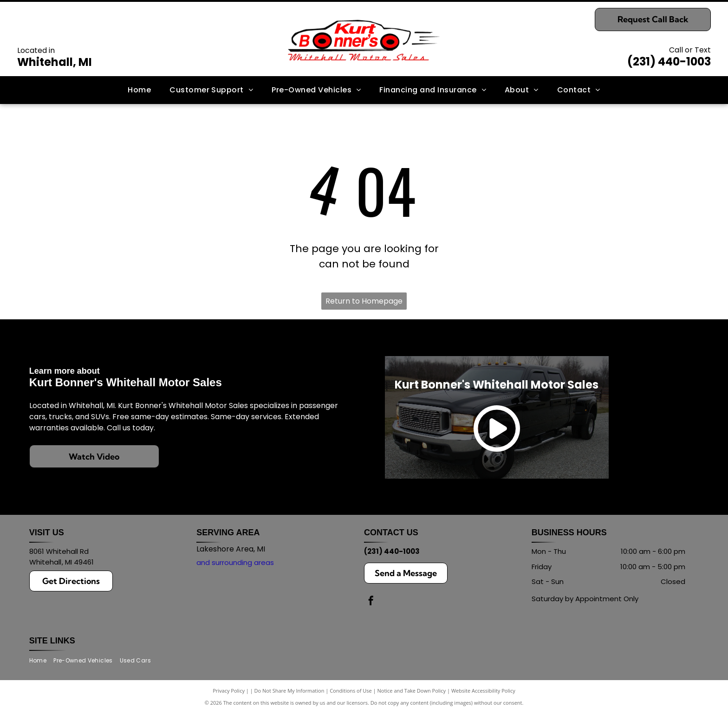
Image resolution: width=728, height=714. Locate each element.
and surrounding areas (235, 562)
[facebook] (371, 602)
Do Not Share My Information (289, 691)
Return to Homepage (364, 301)
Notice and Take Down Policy (412, 691)
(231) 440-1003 (669, 62)
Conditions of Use (351, 691)
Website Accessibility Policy (483, 691)
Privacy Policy (229, 691)
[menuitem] (139, 90)
